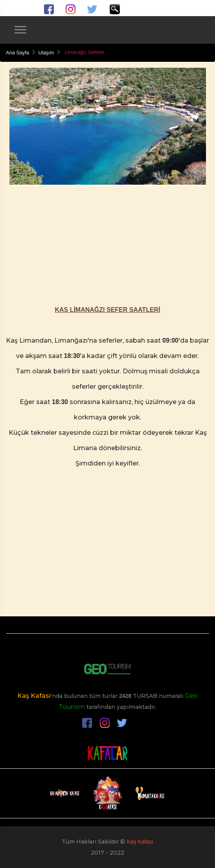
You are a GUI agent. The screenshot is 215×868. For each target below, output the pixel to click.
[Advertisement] (107, 241)
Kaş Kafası (34, 696)
